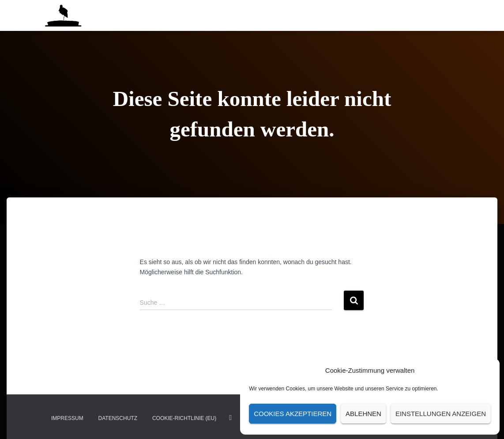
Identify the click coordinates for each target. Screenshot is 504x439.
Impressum (67, 418)
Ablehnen (363, 414)
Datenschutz (118, 418)
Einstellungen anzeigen (441, 414)
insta (230, 418)
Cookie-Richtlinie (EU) (184, 418)
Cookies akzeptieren (293, 414)
